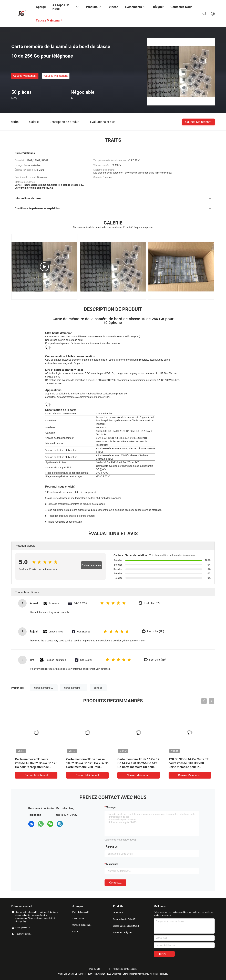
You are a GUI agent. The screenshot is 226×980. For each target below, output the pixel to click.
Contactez (115, 883)
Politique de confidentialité (125, 969)
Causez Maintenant (25, 76)
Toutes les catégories (123, 932)
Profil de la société (81, 912)
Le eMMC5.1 (119, 912)
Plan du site (95, 969)
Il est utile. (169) (158, 660)
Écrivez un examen (91, 565)
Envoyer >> (164, 954)
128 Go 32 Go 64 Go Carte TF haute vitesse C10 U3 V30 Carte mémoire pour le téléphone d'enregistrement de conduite (189, 767)
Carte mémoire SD (44, 688)
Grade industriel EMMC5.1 (125, 919)
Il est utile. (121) (155, 632)
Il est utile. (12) (152, 603)
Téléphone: (112, 864)
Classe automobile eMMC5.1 (126, 926)
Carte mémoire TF (74, 688)
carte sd (98, 688)
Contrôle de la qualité (82, 925)
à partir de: (112, 847)
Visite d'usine (78, 919)
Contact (76, 931)
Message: (111, 807)
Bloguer (158, 7)
